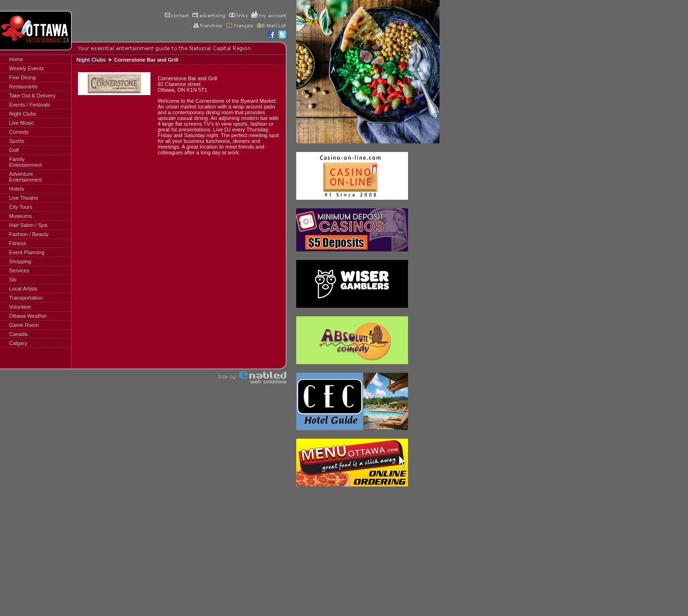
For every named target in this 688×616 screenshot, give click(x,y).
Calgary (18, 343)
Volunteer (20, 307)
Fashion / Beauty (29, 234)
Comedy (19, 132)
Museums (21, 216)
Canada (18, 334)
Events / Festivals (30, 105)
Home (16, 59)
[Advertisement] (105, 130)
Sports (17, 141)
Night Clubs (23, 114)
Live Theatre (24, 198)
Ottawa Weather (28, 316)
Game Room (24, 325)
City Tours (21, 207)
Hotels (16, 189)
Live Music (21, 123)
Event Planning (27, 252)
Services (19, 270)
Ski (13, 280)
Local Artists (23, 289)
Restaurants (23, 86)
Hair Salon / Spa (28, 225)
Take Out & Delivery (32, 96)
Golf (14, 150)
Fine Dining (22, 77)
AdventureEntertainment (25, 177)
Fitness (17, 243)
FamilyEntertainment (25, 162)
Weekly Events (27, 68)
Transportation (26, 298)
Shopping (20, 261)
